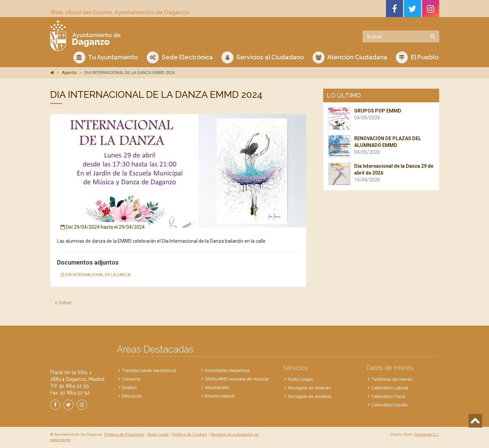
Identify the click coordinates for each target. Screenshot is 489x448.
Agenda (69, 73)
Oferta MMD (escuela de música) (236, 379)
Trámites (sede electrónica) (149, 371)
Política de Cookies (190, 435)
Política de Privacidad (124, 435)
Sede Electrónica (180, 57)
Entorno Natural (220, 396)
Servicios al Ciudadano (263, 57)
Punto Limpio (300, 379)
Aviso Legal (158, 435)
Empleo (129, 388)
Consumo (131, 379)
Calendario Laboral (390, 388)
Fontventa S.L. (427, 435)
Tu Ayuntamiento (106, 57)
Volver (63, 303)
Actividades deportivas (227, 371)
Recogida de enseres (309, 388)
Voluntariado (217, 388)
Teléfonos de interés (392, 379)
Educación (132, 396)
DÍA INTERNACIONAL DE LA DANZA (96, 275)
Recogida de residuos (310, 397)
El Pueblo (417, 57)
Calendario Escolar (390, 405)
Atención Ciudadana (350, 57)
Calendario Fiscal (388, 397)
